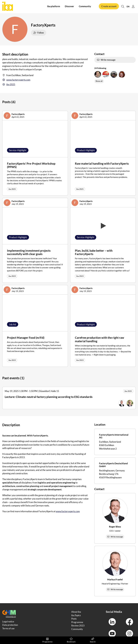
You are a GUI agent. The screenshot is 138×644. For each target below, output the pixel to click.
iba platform (54, 7)
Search (93, 640)
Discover (69, 7)
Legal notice (8, 621)
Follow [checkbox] (39, 33)
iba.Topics (76, 615)
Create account (109, 7)
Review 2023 (78, 626)
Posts (74, 619)
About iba (76, 612)
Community (85, 7)
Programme (48, 640)
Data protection (10, 625)
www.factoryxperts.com (16, 80)
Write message (106, 60)
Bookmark (71, 640)
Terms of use (8, 628)
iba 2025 (9, 84)
